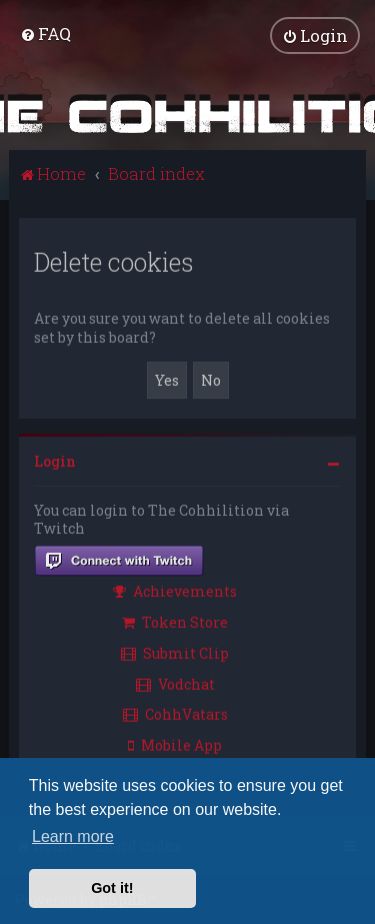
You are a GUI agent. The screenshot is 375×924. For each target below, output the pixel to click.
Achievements (175, 589)
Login (55, 459)
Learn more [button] (73, 836)
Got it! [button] (112, 888)
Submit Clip (175, 651)
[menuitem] (45, 32)
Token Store (175, 620)
